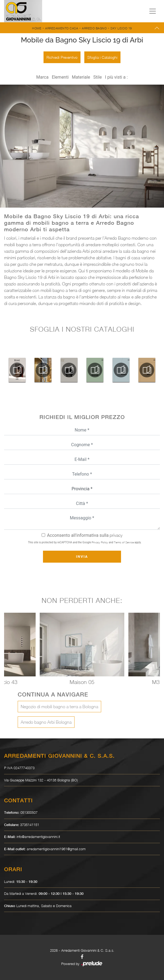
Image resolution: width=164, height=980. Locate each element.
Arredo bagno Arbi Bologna (46, 722)
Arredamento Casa (62, 28)
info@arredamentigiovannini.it (38, 837)
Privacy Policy (100, 542)
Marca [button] (42, 77)
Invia (82, 557)
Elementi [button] (60, 77)
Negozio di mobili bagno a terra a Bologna (59, 707)
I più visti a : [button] (116, 77)
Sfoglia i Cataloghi (102, 57)
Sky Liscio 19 (121, 28)
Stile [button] (98, 77)
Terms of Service (124, 542)
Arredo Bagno (94, 28)
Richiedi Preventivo (62, 57)
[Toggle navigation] (153, 11)
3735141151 (30, 825)
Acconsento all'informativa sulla (85, 535)
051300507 (29, 812)
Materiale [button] (81, 77)
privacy (116, 535)
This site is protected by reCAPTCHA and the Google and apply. (85, 542)
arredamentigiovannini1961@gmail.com (56, 849)
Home (37, 28)
